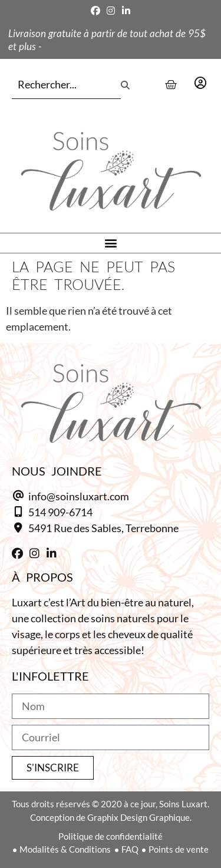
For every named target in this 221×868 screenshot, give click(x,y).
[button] (111, 243)
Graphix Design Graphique (138, 817)
